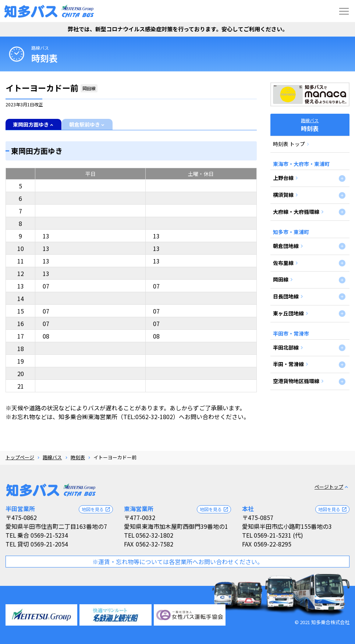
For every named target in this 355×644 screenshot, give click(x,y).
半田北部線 (286, 347)
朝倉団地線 (286, 246)
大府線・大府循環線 (296, 212)
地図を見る (96, 509)
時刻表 (78, 457)
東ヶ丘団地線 (288, 313)
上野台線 (283, 178)
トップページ (20, 457)
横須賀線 (283, 195)
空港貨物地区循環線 (296, 381)
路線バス (40, 48)
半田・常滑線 (288, 364)
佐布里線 (283, 263)
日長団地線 (286, 296)
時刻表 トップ (289, 144)
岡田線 (281, 279)
